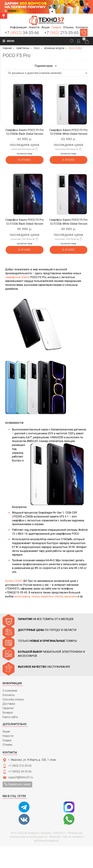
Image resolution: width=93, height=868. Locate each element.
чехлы (36, 596)
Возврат (8, 713)
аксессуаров (22, 596)
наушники (70, 596)
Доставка (9, 704)
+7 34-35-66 (22, 33)
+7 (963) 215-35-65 (20, 766)
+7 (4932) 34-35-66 (20, 772)
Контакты (9, 695)
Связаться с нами (17, 784)
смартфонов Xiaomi (17, 277)
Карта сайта (10, 717)
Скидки (7, 740)
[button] (18, 27)
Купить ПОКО (14, 581)
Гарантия (8, 708)
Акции (6, 731)
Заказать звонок (84, 33)
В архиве (24, 160)
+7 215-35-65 (61, 33)
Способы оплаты (13, 699)
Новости (8, 736)
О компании (10, 691)
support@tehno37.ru (21, 777)
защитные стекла (52, 596)
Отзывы (7, 745)
